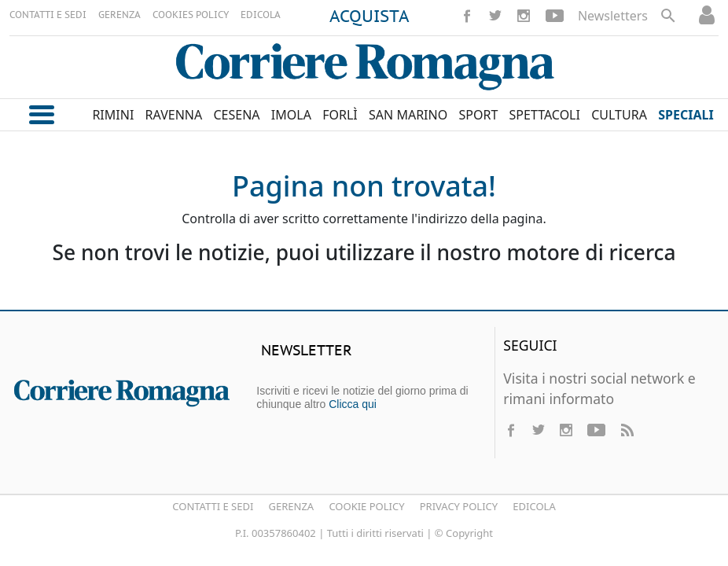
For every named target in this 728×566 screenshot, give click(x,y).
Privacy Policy (459, 506)
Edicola (534, 506)
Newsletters (613, 16)
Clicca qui (353, 404)
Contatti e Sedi (213, 506)
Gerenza (292, 506)
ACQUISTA (370, 17)
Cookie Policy (366, 506)
